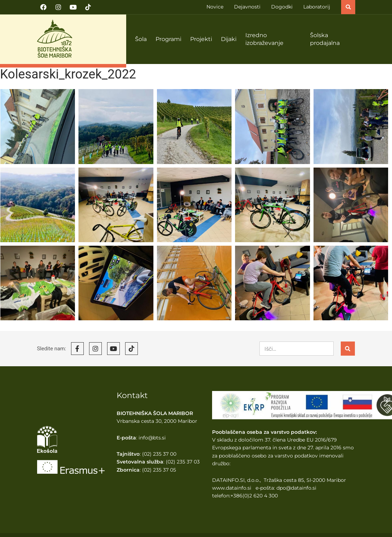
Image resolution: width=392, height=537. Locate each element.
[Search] (348, 349)
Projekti (201, 39)
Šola (141, 39)
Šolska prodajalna (325, 39)
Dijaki (229, 39)
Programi (168, 39)
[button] (348, 7)
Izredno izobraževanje (264, 39)
